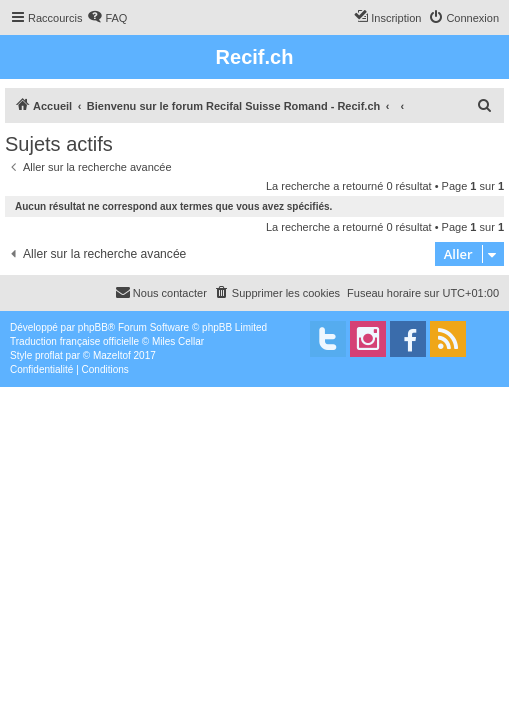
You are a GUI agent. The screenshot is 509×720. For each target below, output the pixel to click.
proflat (49, 355)
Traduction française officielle (74, 341)
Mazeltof (112, 355)
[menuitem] (107, 18)
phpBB (93, 327)
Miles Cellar (178, 341)
